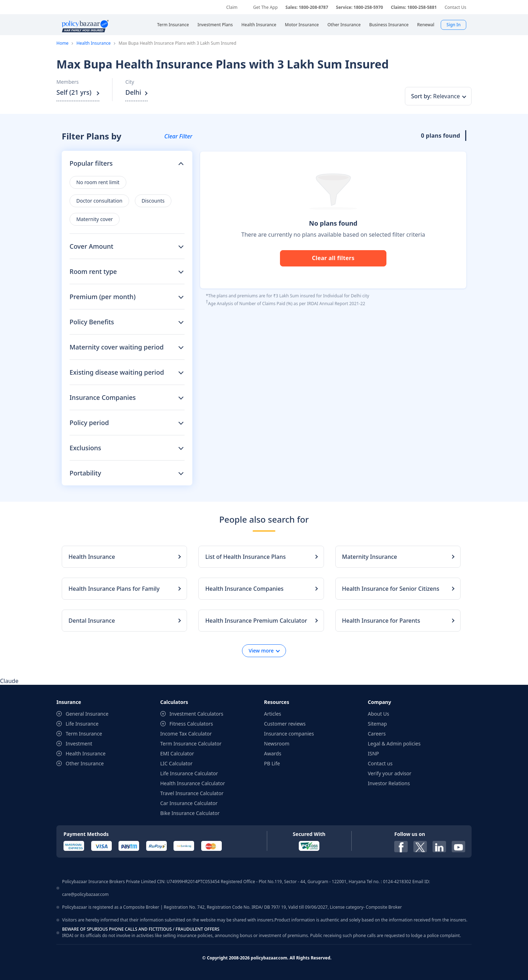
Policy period (89, 423)
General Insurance (87, 714)
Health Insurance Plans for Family (114, 589)
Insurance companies (289, 734)
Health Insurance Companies (244, 589)
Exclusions (85, 448)
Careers (377, 734)
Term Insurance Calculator (191, 744)
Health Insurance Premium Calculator (256, 621)
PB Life (272, 763)
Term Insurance (84, 734)
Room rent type (93, 271)
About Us (379, 714)
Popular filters (91, 163)
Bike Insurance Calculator (190, 813)
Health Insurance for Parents (381, 621)
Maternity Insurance (370, 557)
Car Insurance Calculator (189, 803)
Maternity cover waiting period (117, 347)
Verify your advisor (390, 773)
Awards (273, 753)
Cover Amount (91, 246)
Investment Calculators (197, 714)
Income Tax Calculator (186, 734)
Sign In (453, 25)
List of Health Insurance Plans (245, 557)
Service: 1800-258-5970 (360, 7)
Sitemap (378, 724)
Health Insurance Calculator (193, 783)
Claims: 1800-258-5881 (414, 7)
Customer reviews (285, 724)
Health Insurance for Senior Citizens (391, 589)
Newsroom (277, 744)
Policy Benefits (92, 322)
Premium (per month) (103, 297)
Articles (273, 714)
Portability (85, 473)
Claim (232, 7)
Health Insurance (93, 43)
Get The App (265, 7)
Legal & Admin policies (394, 744)
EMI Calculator (177, 753)
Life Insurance (82, 724)
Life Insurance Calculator (189, 773)
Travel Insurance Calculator (192, 793)
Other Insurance (85, 763)
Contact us (380, 763)
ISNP (374, 753)
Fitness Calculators (191, 724)
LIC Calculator (177, 763)
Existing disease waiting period (117, 372)
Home (62, 43)
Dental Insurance (92, 621)
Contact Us (455, 7)
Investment (79, 744)
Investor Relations (389, 783)
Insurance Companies (103, 397)
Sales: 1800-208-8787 (307, 7)
